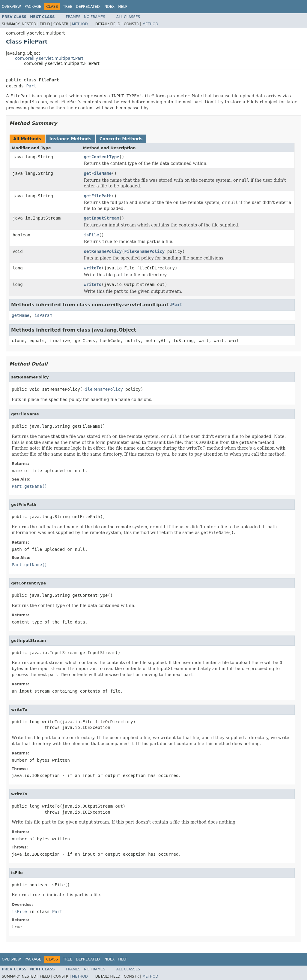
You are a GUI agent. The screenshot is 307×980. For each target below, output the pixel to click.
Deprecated (88, 7)
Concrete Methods (121, 139)
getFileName (98, 173)
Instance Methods (70, 139)
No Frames (95, 17)
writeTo (93, 268)
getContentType (102, 157)
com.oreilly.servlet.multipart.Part (49, 58)
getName (21, 315)
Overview (11, 7)
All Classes (128, 17)
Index (109, 7)
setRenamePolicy (103, 251)
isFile (92, 235)
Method (80, 24)
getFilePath (98, 196)
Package (33, 7)
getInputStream (102, 218)
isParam (43, 315)
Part (31, 86)
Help (123, 7)
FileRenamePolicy (144, 251)
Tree (68, 7)
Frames (73, 17)
